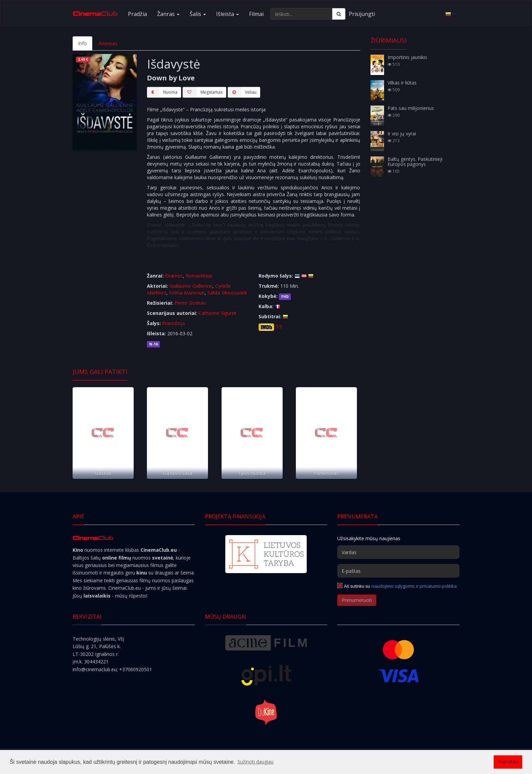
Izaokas (103, 473)
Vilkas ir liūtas (402, 83)
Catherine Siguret (217, 313)
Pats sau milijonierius (411, 108)
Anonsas (108, 43)
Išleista (227, 14)
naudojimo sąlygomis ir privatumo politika (414, 586)
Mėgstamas (203, 92)
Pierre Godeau (190, 303)
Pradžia (137, 14)
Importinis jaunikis (407, 57)
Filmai (256, 14)
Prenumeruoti (357, 600)
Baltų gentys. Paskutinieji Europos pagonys (415, 162)
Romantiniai (199, 276)
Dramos (174, 276)
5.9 (279, 327)
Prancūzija (174, 323)
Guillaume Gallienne (191, 286)
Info (82, 43)
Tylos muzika (252, 473)
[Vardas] (398, 552)
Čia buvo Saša (177, 473)
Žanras (168, 14)
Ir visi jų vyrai (402, 134)
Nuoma (162, 92)
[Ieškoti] (339, 14)
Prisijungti (362, 14)
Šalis (198, 14)
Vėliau (242, 92)
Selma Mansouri (187, 293)
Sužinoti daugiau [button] (255, 762)
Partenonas (326, 473)
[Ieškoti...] (301, 14)
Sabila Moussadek (227, 293)
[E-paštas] (398, 571)
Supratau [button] (508, 762)
